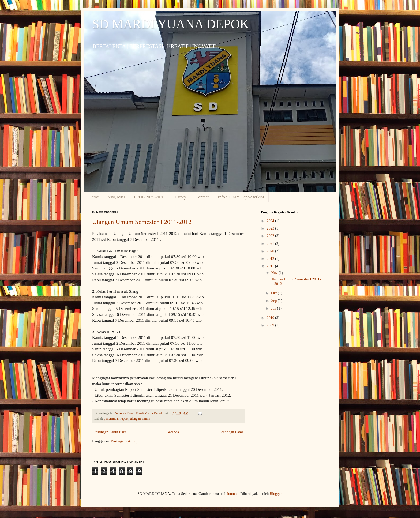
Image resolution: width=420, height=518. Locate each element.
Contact (202, 197)
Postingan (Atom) (124, 441)
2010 (271, 318)
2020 (271, 251)
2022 (271, 236)
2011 (271, 266)
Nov (275, 273)
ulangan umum (140, 419)
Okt (274, 293)
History (180, 197)
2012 (271, 259)
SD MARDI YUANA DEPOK (171, 24)
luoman (233, 494)
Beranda (173, 432)
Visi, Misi (116, 197)
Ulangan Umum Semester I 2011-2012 (142, 222)
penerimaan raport (116, 419)
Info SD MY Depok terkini (241, 197)
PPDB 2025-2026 (149, 197)
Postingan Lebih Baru (110, 432)
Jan (274, 308)
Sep (274, 301)
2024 (271, 221)
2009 (271, 325)
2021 (271, 244)
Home (94, 197)
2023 (271, 228)
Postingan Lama (231, 432)
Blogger (276, 494)
